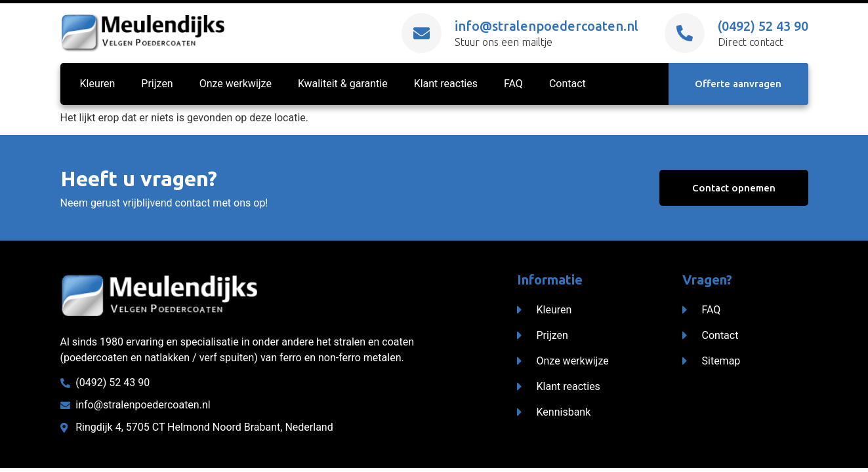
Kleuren (98, 85)
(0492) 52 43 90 (763, 26)
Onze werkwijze (236, 85)
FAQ (513, 85)
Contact (568, 85)
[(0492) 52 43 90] (685, 33)
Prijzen (157, 85)
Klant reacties (446, 85)
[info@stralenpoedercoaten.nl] (422, 33)
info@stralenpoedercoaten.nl (547, 26)
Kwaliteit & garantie (343, 85)
